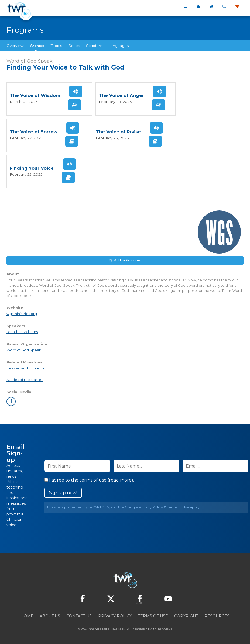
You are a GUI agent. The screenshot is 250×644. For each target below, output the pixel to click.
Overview (15, 46)
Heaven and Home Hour (28, 367)
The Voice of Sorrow (34, 132)
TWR (128, 628)
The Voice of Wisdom (35, 96)
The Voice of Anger (121, 96)
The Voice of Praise (118, 132)
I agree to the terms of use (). (89, 479)
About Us (50, 615)
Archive (37, 46)
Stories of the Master (25, 379)
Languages (119, 46)
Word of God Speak (24, 349)
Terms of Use (178, 506)
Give (237, 6)
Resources (217, 615)
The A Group (164, 628)
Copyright (186, 615)
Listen (75, 91)
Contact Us (79, 615)
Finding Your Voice (32, 168)
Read (74, 105)
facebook (11, 400)
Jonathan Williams (22, 331)
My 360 (198, 6)
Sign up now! (63, 492)
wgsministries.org (22, 313)
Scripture (94, 46)
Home (27, 615)
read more (120, 479)
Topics (56, 46)
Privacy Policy (151, 506)
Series (74, 46)
